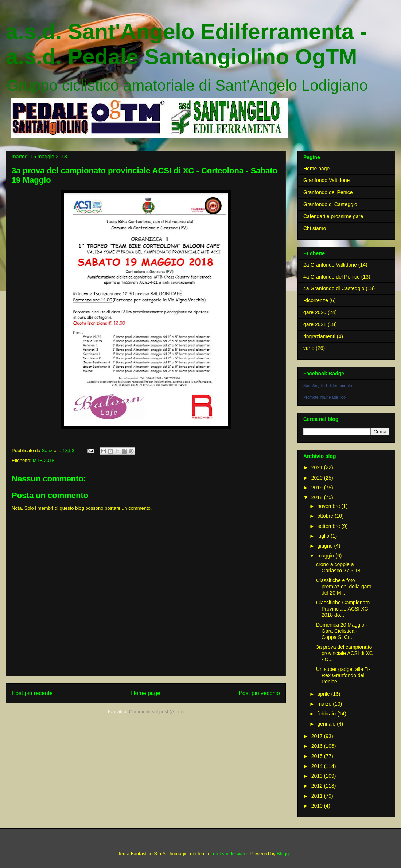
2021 (318, 467)
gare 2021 (315, 324)
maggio (326, 556)
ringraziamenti (319, 336)
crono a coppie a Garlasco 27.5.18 (338, 567)
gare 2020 (315, 312)
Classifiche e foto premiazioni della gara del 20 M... (344, 587)
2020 (318, 478)
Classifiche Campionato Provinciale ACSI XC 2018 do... (343, 609)
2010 (318, 806)
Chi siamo (315, 228)
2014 (318, 766)
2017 (318, 736)
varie (309, 348)
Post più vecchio (259, 693)
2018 (318, 497)
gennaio (327, 724)
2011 (318, 796)
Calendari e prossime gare (333, 216)
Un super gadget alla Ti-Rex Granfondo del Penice (343, 675)
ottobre (326, 516)
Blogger (285, 854)
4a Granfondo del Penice (332, 277)
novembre (329, 506)
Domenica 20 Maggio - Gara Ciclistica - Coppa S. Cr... (342, 631)
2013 (318, 776)
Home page (146, 693)
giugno (326, 546)
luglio (324, 536)
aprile (324, 694)
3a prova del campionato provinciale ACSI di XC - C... (344, 653)
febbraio (327, 714)
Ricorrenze (316, 300)
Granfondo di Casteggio (330, 204)
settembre (329, 526)
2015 (318, 756)
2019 (318, 488)
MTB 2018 (44, 460)
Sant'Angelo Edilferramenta (328, 386)
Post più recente (32, 693)
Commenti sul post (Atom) (156, 712)
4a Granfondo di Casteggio (334, 288)
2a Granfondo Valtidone (330, 265)
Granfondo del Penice (328, 192)
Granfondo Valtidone (326, 180)
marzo (325, 704)
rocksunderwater (230, 854)
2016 (318, 746)
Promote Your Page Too (324, 397)
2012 (318, 786)
